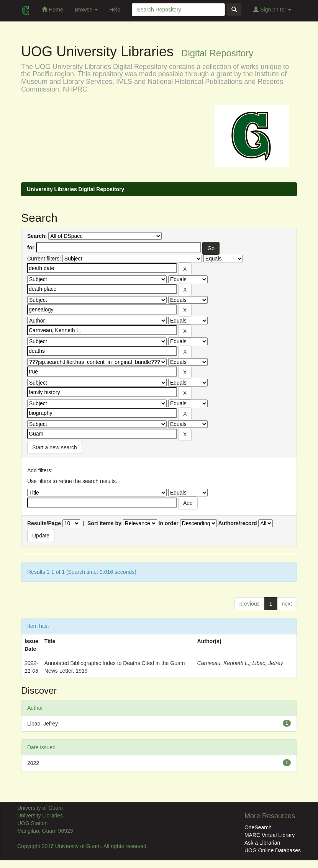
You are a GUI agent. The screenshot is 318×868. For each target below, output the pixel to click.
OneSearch (258, 827)
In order (169, 523)
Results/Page (44, 523)
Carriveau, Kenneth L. (223, 663)
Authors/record (237, 523)
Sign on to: (272, 9)
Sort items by (104, 523)
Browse (86, 10)
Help (115, 10)
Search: (37, 236)
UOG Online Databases (273, 850)
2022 (33, 763)
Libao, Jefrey (268, 663)
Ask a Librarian (262, 843)
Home (52, 9)
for (31, 247)
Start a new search (55, 447)
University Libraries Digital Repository (75, 189)
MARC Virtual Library (270, 835)
